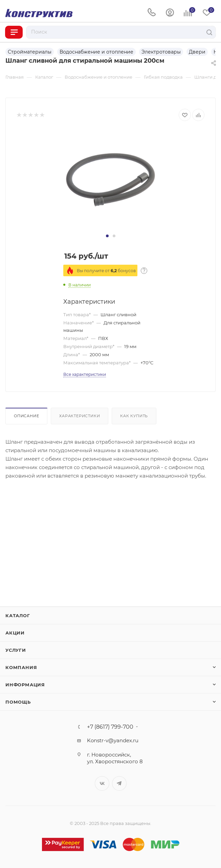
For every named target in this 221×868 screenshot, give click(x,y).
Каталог (18, 615)
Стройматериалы (30, 52)
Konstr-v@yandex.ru (113, 740)
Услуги (16, 650)
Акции (15, 633)
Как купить (134, 416)
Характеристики (80, 416)
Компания (21, 667)
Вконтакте (102, 783)
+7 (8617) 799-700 (110, 727)
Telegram (119, 783)
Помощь (18, 702)
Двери (197, 52)
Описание (26, 416)
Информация (25, 685)
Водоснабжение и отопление (96, 52)
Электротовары (161, 52)
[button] (107, 236)
